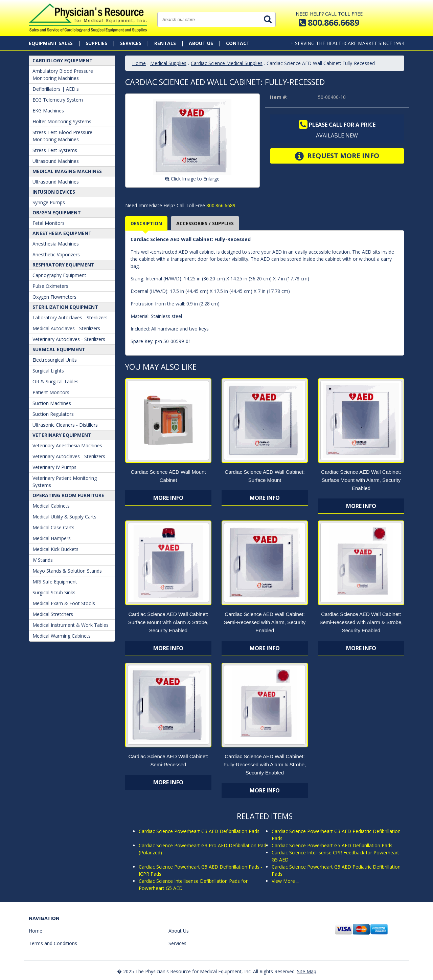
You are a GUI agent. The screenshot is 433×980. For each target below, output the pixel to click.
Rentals (165, 43)
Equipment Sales (51, 43)
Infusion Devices (54, 192)
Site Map (307, 971)
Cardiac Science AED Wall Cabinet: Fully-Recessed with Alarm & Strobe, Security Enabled (265, 764)
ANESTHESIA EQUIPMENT (62, 233)
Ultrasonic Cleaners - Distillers (65, 425)
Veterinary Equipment (62, 435)
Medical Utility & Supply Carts (64, 517)
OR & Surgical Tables (55, 381)
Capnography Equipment (59, 275)
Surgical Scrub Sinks (54, 592)
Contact (238, 43)
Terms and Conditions (53, 943)
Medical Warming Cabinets (62, 636)
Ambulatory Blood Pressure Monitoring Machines (63, 74)
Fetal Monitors (49, 223)
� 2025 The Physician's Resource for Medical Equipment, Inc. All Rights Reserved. (206, 971)
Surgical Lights (48, 371)
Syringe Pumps (49, 202)
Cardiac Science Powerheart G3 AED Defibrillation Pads (199, 831)
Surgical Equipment (59, 349)
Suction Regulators (53, 414)
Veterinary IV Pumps (54, 467)
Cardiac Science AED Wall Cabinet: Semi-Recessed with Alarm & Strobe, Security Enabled (361, 622)
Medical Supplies (168, 63)
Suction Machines (52, 403)
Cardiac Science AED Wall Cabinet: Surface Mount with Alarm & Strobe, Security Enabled (168, 622)
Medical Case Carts (53, 527)
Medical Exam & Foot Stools (64, 603)
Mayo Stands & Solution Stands (67, 571)
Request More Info (337, 156)
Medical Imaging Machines (67, 171)
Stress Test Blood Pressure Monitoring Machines (62, 136)
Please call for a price (337, 125)
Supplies (96, 43)
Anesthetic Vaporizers (56, 254)
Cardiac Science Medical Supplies (227, 63)
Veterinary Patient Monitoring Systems (65, 482)
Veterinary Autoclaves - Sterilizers (69, 339)
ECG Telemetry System (58, 100)
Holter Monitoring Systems (62, 121)
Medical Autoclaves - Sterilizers (66, 328)
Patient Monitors (51, 392)
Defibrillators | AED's (56, 89)
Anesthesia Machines (56, 244)
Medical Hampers (52, 538)
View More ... (286, 881)
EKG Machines (48, 111)
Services (131, 43)
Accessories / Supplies (205, 223)
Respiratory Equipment (63, 265)
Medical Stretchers (53, 614)
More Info (168, 498)
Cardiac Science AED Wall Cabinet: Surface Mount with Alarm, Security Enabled (361, 480)
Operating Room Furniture (68, 495)
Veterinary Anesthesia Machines (67, 445)
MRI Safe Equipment (55, 582)
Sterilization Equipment (65, 307)
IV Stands (43, 560)
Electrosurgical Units (55, 360)
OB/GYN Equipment (57, 212)
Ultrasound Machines (56, 161)
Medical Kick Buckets (55, 549)
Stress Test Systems (55, 150)
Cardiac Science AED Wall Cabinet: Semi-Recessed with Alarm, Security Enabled (265, 622)
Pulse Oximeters (50, 286)
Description (146, 223)
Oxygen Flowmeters (54, 297)
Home (139, 63)
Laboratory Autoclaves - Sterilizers (70, 317)
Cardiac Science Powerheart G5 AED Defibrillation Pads (332, 845)
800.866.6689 (220, 205)
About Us (201, 43)
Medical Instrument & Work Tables (71, 625)
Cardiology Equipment (63, 60)
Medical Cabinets (51, 506)
